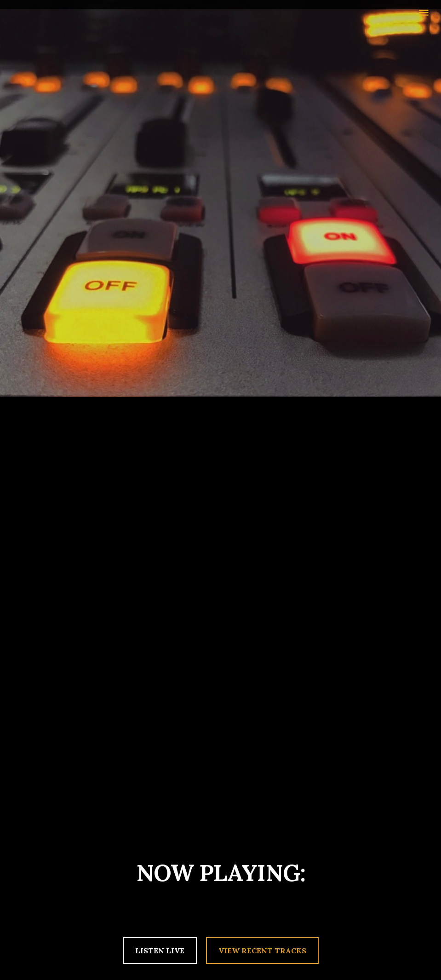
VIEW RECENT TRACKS (262, 951)
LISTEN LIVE (160, 951)
